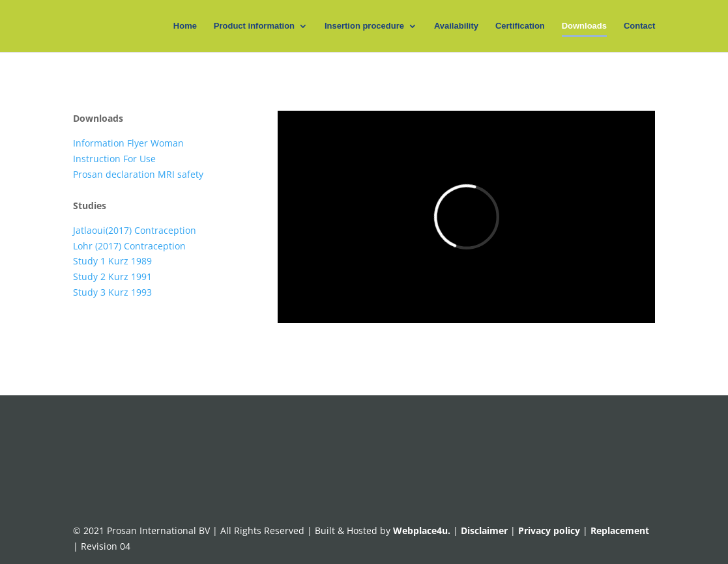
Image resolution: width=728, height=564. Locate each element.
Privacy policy (550, 530)
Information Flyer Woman (128, 143)
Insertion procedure (364, 26)
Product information (254, 26)
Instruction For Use (114, 159)
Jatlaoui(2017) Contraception (135, 230)
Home (185, 26)
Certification (520, 26)
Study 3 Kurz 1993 (112, 292)
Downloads (584, 26)
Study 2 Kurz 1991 (112, 276)
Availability (456, 26)
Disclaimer (484, 530)
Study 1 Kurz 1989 (112, 261)
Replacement (620, 530)
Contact (639, 26)
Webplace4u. (423, 530)
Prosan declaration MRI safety (138, 174)
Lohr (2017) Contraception (129, 246)
